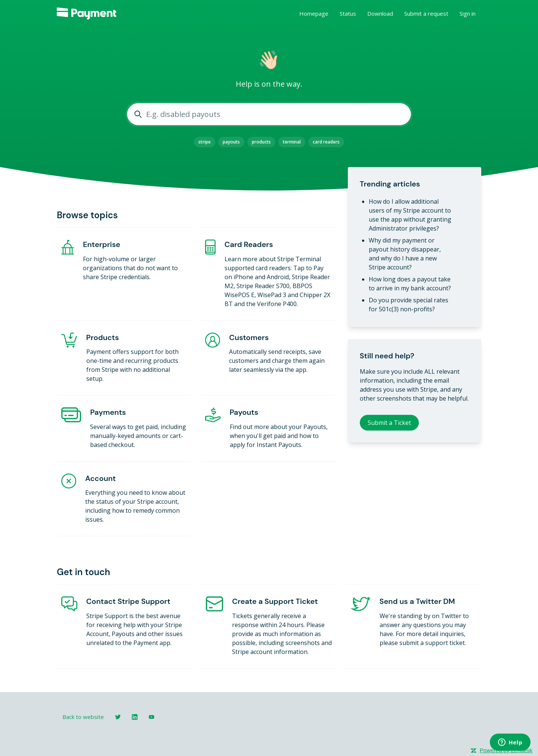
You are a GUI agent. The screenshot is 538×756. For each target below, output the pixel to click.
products (261, 142)
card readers (326, 142)
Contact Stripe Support (128, 601)
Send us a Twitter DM (417, 601)
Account (101, 478)
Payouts (244, 412)
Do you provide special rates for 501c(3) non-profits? (409, 305)
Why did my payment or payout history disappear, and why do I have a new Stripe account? (405, 254)
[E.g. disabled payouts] (269, 114)
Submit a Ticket (389, 423)
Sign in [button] (468, 13)
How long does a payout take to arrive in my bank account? (410, 284)
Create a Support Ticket (275, 601)
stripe (205, 142)
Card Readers (249, 244)
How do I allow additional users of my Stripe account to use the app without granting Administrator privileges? (410, 215)
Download (380, 13)
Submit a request (426, 13)
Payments (108, 412)
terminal (292, 142)
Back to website (83, 717)
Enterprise (102, 244)
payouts (231, 142)
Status (348, 13)
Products (103, 337)
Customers (249, 337)
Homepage (314, 13)
